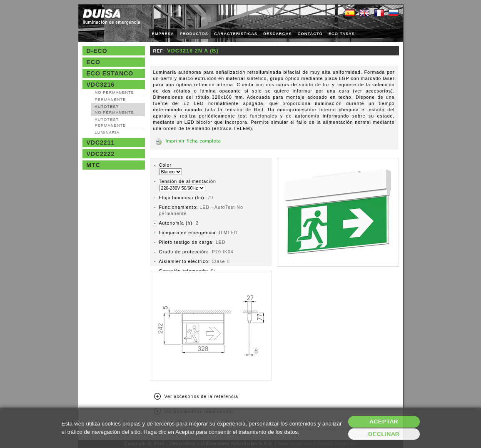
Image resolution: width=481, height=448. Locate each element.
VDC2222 (101, 154)
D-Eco (97, 51)
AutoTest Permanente (111, 123)
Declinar (384, 434)
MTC (93, 165)
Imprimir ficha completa (193, 141)
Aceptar (384, 422)
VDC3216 (101, 85)
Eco (93, 62)
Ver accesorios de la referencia (201, 396)
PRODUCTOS (194, 34)
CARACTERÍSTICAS (236, 34)
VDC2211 (101, 143)
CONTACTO (310, 34)
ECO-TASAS (342, 34)
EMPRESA (163, 34)
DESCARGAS (278, 34)
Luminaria (107, 133)
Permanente (111, 100)
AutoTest (115, 110)
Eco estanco (110, 73)
